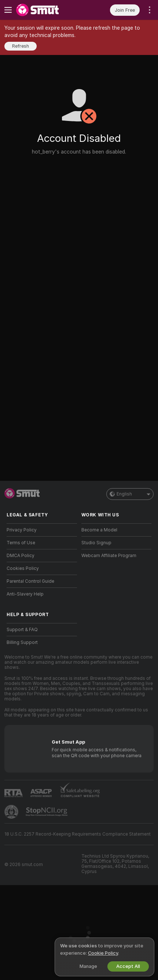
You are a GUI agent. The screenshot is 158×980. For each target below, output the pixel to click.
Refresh (21, 46)
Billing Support (22, 642)
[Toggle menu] (8, 10)
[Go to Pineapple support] (12, 812)
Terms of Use (21, 543)
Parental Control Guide (30, 581)
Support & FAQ (22, 630)
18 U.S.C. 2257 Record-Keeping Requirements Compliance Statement (78, 834)
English (130, 494)
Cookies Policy (23, 568)
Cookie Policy (103, 953)
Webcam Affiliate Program (109, 556)
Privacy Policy (22, 530)
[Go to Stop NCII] (47, 812)
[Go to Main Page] (48, 10)
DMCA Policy (21, 556)
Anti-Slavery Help (25, 594)
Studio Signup (96, 543)
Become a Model (99, 530)
